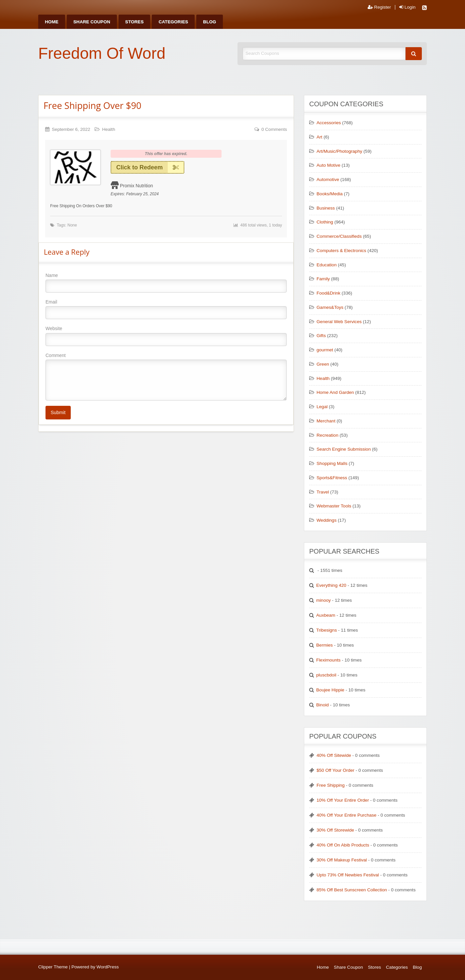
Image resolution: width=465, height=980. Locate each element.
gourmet (325, 350)
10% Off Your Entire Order (343, 800)
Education (326, 265)
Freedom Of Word (102, 53)
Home (52, 22)
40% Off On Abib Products (343, 845)
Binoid (323, 705)
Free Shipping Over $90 (93, 105)
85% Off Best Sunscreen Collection (352, 890)
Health (108, 129)
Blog (209, 22)
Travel (323, 492)
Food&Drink (328, 293)
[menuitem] (52, 22)
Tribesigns (326, 630)
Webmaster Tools (334, 506)
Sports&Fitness (332, 478)
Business (326, 208)
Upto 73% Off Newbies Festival (348, 875)
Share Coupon (92, 22)
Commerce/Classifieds (339, 236)
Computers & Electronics (341, 251)
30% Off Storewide (335, 830)
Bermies (325, 645)
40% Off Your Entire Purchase (346, 815)
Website (166, 336)
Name (166, 283)
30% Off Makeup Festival (342, 860)
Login (407, 7)
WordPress (108, 967)
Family (323, 279)
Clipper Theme (53, 967)
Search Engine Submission (344, 449)
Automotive (328, 179)
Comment (166, 377)
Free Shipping (331, 785)
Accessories (329, 123)
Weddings (326, 520)
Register (379, 7)
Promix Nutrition (137, 186)
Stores (135, 22)
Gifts (321, 336)
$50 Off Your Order (335, 770)
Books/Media (330, 194)
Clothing (325, 222)
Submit (58, 412)
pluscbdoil (326, 675)
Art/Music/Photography (339, 151)
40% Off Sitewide (334, 755)
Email (166, 309)
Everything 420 (331, 585)
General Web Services (339, 322)
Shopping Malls (332, 463)
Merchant (326, 421)
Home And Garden (335, 392)
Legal (322, 407)
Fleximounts (328, 660)
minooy (324, 600)
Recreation (327, 435)
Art (319, 137)
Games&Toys (330, 307)
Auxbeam (326, 615)
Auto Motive (328, 165)
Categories (173, 22)
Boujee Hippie (330, 690)
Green (323, 364)
